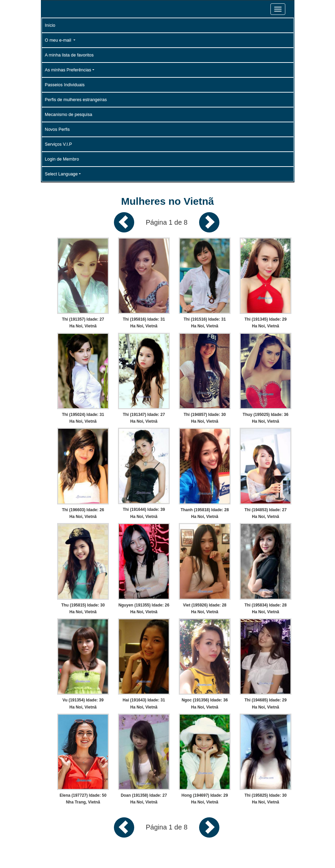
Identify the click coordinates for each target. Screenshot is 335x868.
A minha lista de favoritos (69, 55)
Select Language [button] (62, 174)
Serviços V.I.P (58, 144)
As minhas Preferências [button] (68, 70)
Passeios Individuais (65, 85)
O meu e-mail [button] (59, 40)
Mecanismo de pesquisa (69, 114)
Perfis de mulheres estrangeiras (76, 100)
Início (50, 25)
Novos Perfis (57, 129)
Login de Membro (62, 159)
